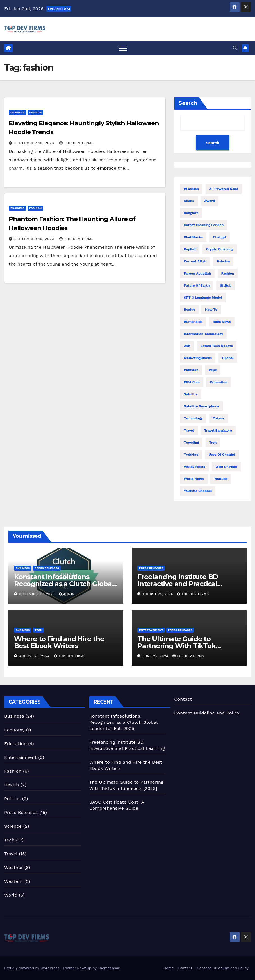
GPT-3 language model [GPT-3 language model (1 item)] (203, 298)
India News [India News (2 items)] (222, 322)
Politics (12, 799)
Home (168, 968)
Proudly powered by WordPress (32, 968)
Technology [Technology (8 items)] (193, 418)
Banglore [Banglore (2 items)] (191, 213)
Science (13, 826)
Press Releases (47, 568)
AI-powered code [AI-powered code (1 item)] (224, 189)
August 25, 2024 (159, 594)
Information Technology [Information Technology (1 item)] (203, 334)
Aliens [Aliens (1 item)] (189, 201)
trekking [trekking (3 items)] (191, 455)
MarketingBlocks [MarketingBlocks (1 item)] (198, 358)
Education (15, 744)
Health (12, 785)
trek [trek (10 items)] (213, 443)
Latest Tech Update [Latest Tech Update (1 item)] (217, 346)
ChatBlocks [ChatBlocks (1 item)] (193, 237)
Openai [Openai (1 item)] (228, 358)
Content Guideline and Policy (207, 713)
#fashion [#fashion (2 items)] (191, 189)
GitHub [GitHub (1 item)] (226, 285)
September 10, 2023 (35, 143)
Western (13, 881)
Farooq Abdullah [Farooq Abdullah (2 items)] (197, 273)
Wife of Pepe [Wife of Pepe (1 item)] (226, 467)
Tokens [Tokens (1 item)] (219, 418)
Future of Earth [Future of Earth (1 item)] (197, 285)
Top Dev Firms (76, 143)
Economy (14, 730)
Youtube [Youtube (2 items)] (221, 479)
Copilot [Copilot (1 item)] (190, 249)
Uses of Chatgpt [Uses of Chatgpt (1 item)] (222, 455)
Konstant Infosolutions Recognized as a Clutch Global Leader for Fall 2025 (64, 584)
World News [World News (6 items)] (194, 479)
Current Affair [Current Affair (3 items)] (195, 261)
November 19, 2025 (38, 594)
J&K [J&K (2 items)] (187, 346)
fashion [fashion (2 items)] (228, 273)
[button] (235, 48)
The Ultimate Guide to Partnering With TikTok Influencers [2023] (177, 646)
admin (67, 594)
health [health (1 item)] (189, 310)
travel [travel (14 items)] (189, 430)
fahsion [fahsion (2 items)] (224, 261)
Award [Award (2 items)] (210, 201)
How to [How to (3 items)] (211, 310)
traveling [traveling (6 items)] (191, 443)
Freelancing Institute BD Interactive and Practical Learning (178, 584)
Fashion (35, 112)
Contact (183, 699)
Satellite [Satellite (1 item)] (191, 394)
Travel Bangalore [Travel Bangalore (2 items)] (218, 430)
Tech (38, 630)
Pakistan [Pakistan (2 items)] (191, 370)
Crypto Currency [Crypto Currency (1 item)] (220, 249)
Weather (13, 867)
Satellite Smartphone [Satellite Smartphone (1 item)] (201, 406)
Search (188, 103)
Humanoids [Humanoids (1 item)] (193, 322)
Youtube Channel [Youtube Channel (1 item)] (198, 491)
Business (17, 112)
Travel (11, 854)
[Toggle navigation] (123, 48)
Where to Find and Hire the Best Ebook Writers (59, 642)
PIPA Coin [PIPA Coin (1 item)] (192, 382)
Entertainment (151, 630)
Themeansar (109, 968)
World (11, 895)
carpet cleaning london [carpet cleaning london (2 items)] (204, 225)
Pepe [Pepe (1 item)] (213, 370)
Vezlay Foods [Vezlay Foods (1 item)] (194, 467)
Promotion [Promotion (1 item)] (218, 382)
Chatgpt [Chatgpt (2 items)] (219, 237)
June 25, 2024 (156, 656)
